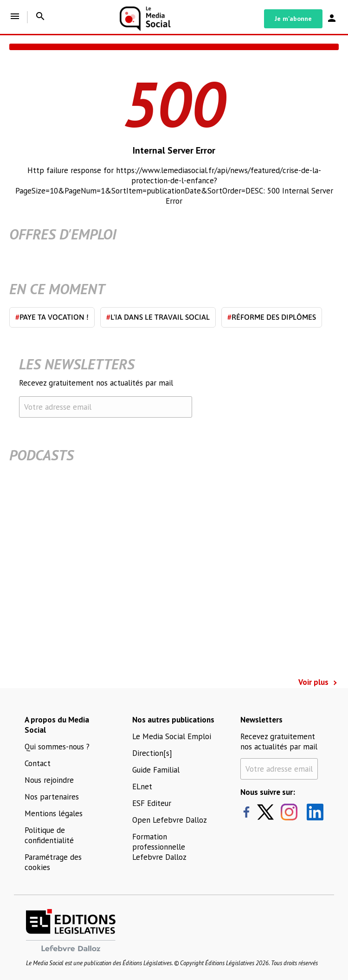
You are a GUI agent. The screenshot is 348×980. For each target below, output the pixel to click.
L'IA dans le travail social (158, 317)
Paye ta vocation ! (52, 317)
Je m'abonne (293, 19)
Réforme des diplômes (272, 317)
